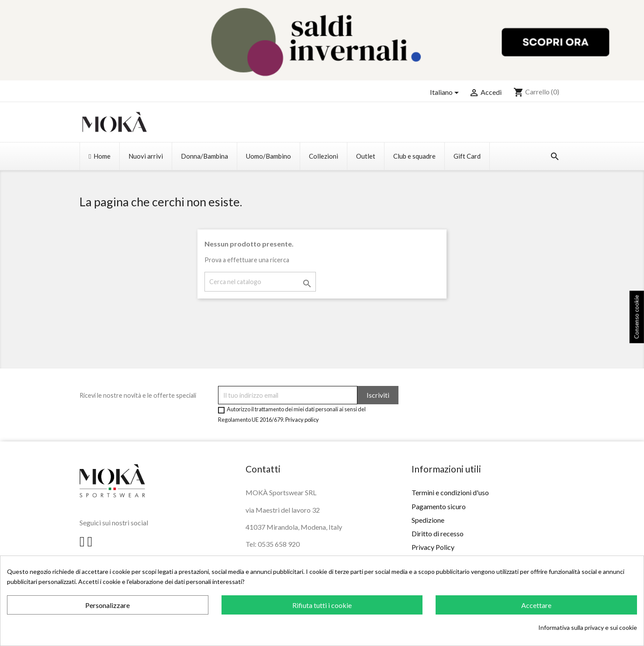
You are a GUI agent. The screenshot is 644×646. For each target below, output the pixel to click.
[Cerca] (260, 282)
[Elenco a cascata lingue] (446, 93)
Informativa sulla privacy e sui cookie (588, 627)
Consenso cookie (637, 317)
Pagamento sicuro (439, 506)
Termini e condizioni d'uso (450, 492)
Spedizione (428, 520)
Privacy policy (302, 420)
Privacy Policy (433, 547)
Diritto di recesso (438, 533)
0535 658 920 (279, 544)
